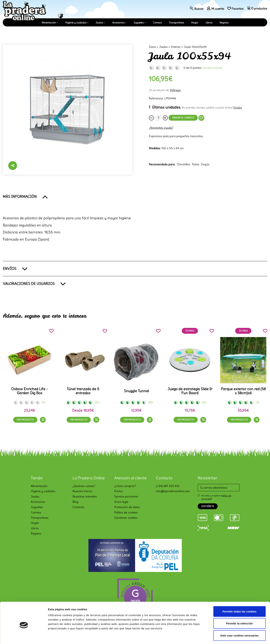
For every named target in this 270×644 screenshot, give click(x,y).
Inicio (152, 47)
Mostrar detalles (197, 637)
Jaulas (99, 23)
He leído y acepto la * (216, 497)
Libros (209, 23)
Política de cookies (126, 512)
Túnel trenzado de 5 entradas (83, 391)
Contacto (78, 507)
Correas (157, 23)
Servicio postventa (126, 496)
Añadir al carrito (183, 118)
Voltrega (175, 90)
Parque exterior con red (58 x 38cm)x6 (243, 391)
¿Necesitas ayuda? (161, 128)
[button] (135, 197)
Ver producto (25, 420)
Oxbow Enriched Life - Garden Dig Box (29, 391)
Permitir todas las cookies (239, 596)
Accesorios (118, 23)
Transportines (176, 23)
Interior (176, 47)
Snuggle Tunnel (136, 391)
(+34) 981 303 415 (168, 486)
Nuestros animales (85, 496)
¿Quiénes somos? (84, 486)
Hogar (195, 23)
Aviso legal (121, 502)
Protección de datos (127, 507)
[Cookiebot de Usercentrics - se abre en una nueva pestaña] (24, 637)
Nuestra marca (82, 491)
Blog (75, 502)
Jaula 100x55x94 (195, 47)
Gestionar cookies (126, 518)
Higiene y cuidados (76, 23)
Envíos (238, 107)
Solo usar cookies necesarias (239, 620)
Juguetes (139, 23)
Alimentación (49, 23)
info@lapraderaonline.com (173, 491)
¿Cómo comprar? (125, 486)
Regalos (224, 23)
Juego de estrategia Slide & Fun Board (190, 391)
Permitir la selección (239, 608)
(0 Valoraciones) (213, 68)
